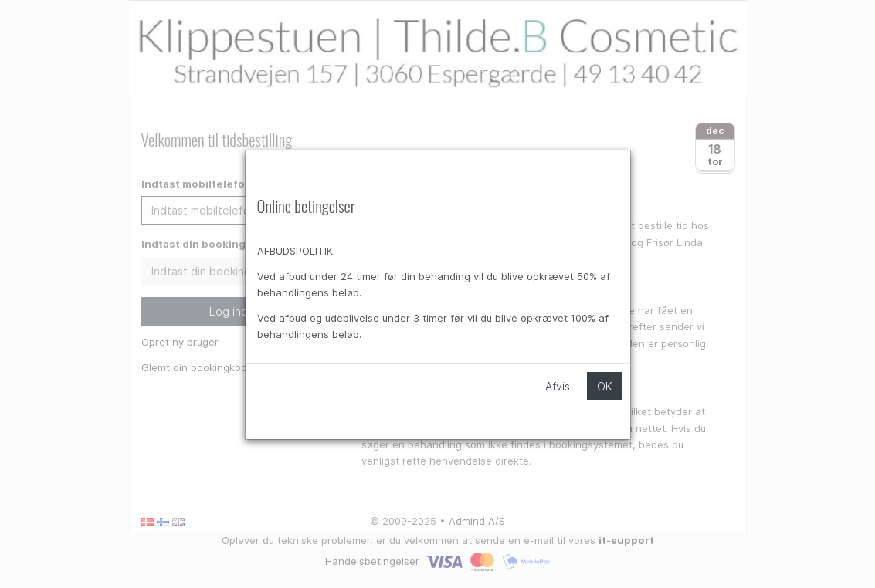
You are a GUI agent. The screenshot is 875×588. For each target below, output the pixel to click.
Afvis (558, 386)
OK (605, 386)
